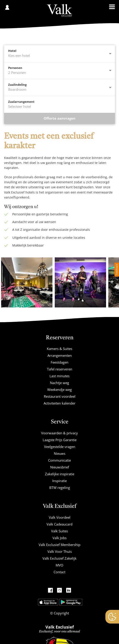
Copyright (61, 613)
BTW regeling (60, 488)
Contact (59, 572)
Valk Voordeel (60, 517)
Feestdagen (59, 362)
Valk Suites (59, 531)
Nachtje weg (59, 383)
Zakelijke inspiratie (60, 474)
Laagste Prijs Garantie (60, 440)
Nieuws (60, 453)
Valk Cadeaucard (59, 524)
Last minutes (59, 376)
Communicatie (59, 460)
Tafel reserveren (60, 369)
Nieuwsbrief (60, 467)
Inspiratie (59, 481)
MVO (59, 565)
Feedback (117, 270)
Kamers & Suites (59, 349)
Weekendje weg (59, 390)
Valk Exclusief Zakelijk (59, 558)
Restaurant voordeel (60, 396)
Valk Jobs (59, 538)
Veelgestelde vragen (60, 447)
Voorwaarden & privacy (59, 433)
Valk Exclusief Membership (59, 545)
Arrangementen (60, 355)
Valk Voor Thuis (60, 551)
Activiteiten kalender (59, 403)
